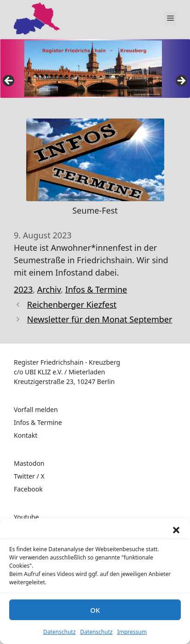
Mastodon (29, 463)
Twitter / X (29, 476)
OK (95, 610)
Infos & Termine (96, 289)
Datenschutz (59, 632)
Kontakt (26, 435)
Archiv (49, 289)
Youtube (26, 517)
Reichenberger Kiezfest (72, 305)
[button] (176, 530)
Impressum (132, 632)
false (9, 81)
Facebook (28, 489)
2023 (23, 289)
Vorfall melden (36, 410)
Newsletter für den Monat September (100, 319)
